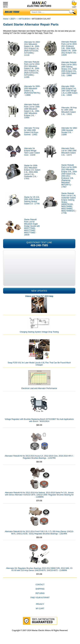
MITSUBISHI (25, 19)
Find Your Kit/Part (40, 598)
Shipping (40, 589)
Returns (40, 593)
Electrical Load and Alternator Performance (39, 388)
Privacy (40, 604)
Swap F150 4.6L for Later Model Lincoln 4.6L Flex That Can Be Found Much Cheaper (39, 364)
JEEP (13, 19)
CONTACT (40, 585)
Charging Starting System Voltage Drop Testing (39, 332)
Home (6, 19)
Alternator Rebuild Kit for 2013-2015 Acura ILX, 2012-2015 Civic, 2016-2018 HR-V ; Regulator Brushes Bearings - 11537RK (39, 457)
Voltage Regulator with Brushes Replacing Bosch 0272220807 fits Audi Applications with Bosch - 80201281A (39, 420)
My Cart (40, 609)
